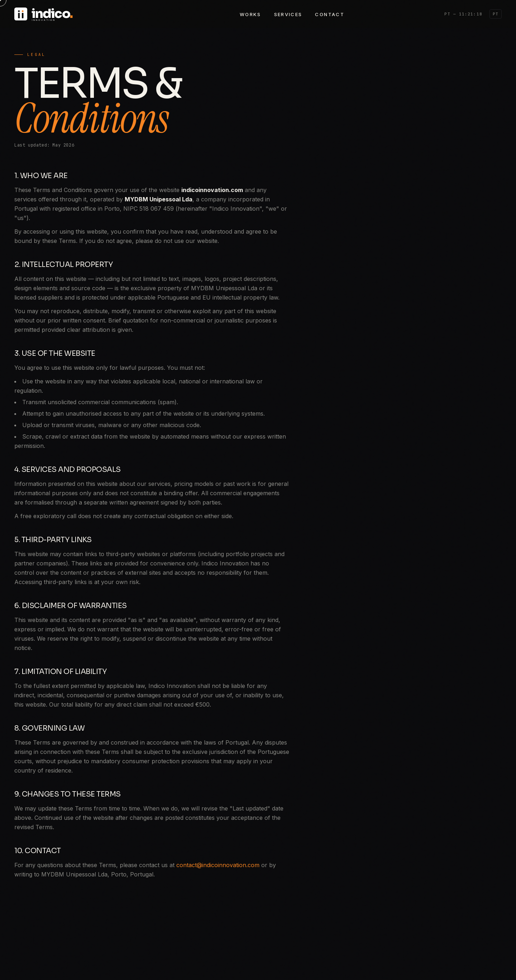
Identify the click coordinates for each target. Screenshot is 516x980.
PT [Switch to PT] (496, 14)
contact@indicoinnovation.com (218, 865)
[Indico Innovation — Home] (77, 14)
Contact (329, 14)
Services (288, 14)
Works (250, 14)
